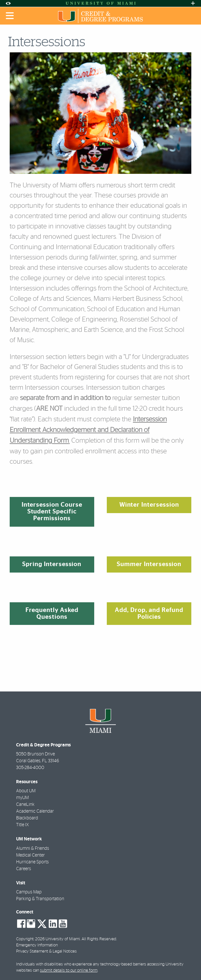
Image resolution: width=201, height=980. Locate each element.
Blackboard (27, 818)
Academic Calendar (35, 811)
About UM (26, 791)
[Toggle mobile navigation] (10, 16)
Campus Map (29, 892)
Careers (24, 869)
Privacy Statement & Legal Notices (46, 951)
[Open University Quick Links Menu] (193, 3)
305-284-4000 (30, 768)
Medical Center (30, 855)
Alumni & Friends (33, 848)
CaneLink (25, 805)
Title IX (22, 825)
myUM (22, 798)
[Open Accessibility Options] (8, 3)
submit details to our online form (69, 970)
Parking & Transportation (40, 899)
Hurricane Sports (32, 862)
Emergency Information (37, 945)
